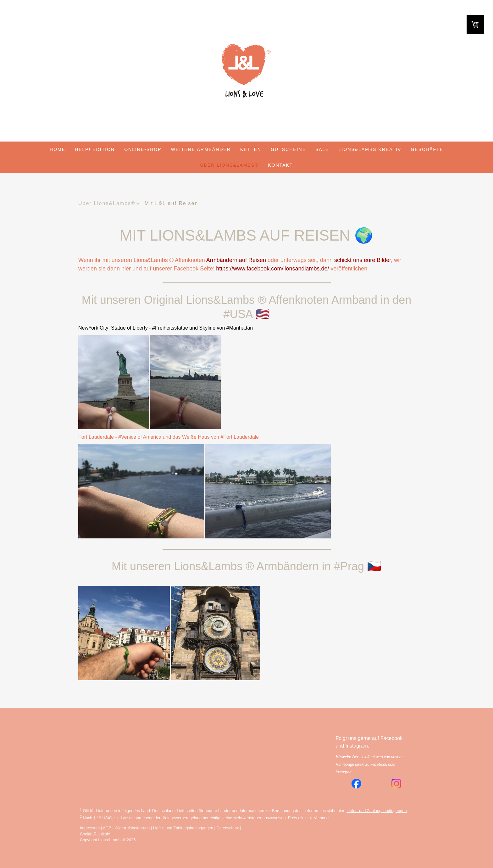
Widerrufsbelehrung (132, 828)
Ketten (251, 149)
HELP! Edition (95, 149)
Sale (322, 149)
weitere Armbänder (201, 149)
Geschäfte (427, 149)
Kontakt (280, 165)
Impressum (90, 828)
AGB (107, 828)
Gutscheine (288, 149)
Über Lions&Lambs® (230, 165)
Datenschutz (227, 828)
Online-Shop (143, 149)
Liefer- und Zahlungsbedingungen (377, 811)
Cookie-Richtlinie (95, 834)
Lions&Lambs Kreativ (370, 149)
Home (58, 149)
